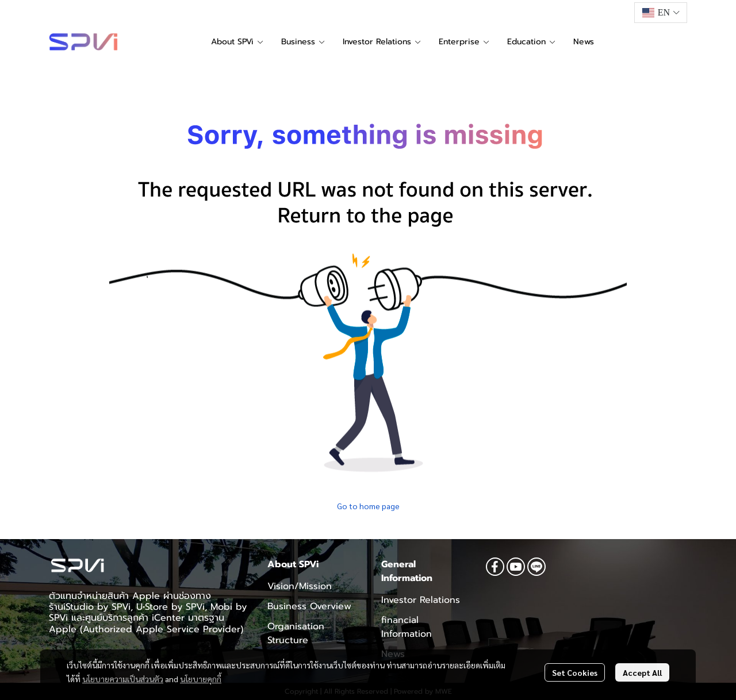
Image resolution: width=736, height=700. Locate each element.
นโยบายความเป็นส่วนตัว (123, 679)
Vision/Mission (300, 586)
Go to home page (368, 506)
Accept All (642, 672)
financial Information (407, 627)
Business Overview (309, 606)
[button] (661, 13)
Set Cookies (575, 672)
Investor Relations (421, 600)
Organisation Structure (296, 633)
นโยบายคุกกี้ (201, 679)
